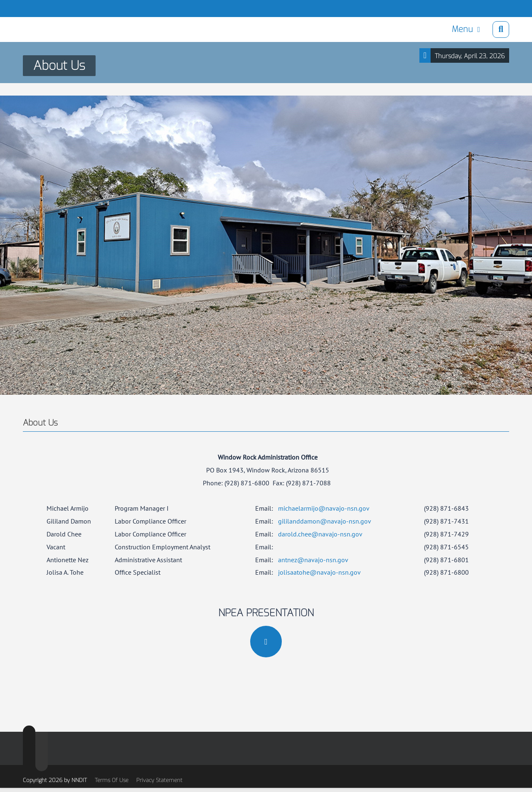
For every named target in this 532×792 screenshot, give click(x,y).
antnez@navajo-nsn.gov (313, 560)
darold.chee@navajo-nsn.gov (320, 534)
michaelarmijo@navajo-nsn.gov (324, 508)
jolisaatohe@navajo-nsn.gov (319, 572)
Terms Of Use (112, 780)
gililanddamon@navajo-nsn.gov (325, 521)
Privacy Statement (159, 780)
